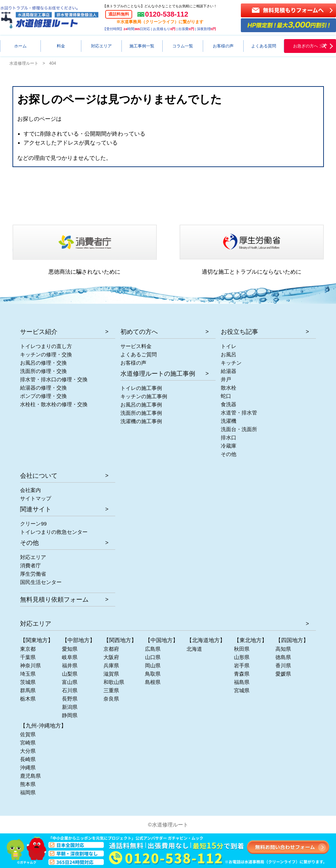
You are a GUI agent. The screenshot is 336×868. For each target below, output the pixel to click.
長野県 (70, 699)
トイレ (229, 346)
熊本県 (28, 784)
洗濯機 (229, 421)
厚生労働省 (33, 574)
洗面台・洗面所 (239, 429)
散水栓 (229, 388)
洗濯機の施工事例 (141, 421)
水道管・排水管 (239, 413)
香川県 (283, 665)
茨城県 (28, 682)
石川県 (70, 690)
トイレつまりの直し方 (46, 346)
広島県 (153, 649)
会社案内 (30, 490)
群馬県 (28, 690)
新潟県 (70, 707)
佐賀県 (28, 734)
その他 (229, 454)
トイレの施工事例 (141, 388)
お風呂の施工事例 (141, 405)
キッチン (231, 363)
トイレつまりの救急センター (54, 532)
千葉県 (28, 657)
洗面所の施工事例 (141, 413)
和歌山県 (114, 682)
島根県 (153, 682)
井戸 (226, 379)
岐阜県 (70, 657)
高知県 (283, 649)
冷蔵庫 (229, 446)
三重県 (111, 690)
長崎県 (28, 759)
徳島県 (283, 657)
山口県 (153, 657)
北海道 (194, 649)
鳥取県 (153, 674)
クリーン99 (33, 524)
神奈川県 (30, 665)
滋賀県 (111, 674)
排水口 (229, 437)
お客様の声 (133, 363)
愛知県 (70, 649)
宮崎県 (28, 743)
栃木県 (28, 699)
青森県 (242, 674)
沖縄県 (28, 768)
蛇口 (226, 396)
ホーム (20, 46)
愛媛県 (283, 674)
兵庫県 (111, 665)
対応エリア (33, 557)
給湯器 (229, 371)
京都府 (111, 649)
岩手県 (242, 665)
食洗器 (229, 404)
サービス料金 (136, 346)
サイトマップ (36, 498)
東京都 (28, 649)
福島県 (242, 682)
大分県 (28, 751)
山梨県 (70, 674)
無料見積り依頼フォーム (54, 600)
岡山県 (153, 665)
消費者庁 (30, 565)
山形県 (242, 657)
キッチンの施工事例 (144, 396)
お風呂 (229, 354)
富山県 (70, 682)
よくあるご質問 (139, 354)
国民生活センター (41, 582)
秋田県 (242, 649)
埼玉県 (28, 674)
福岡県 (28, 792)
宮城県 (242, 690)
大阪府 (111, 657)
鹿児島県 (30, 776)
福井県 (70, 665)
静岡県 (70, 715)
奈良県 (111, 699)
